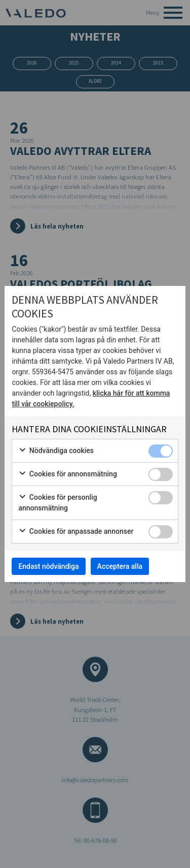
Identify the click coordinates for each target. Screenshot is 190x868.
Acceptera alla (120, 566)
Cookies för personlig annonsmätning (58, 503)
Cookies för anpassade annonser (76, 532)
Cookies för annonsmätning (67, 474)
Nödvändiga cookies (56, 451)
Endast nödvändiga (48, 566)
